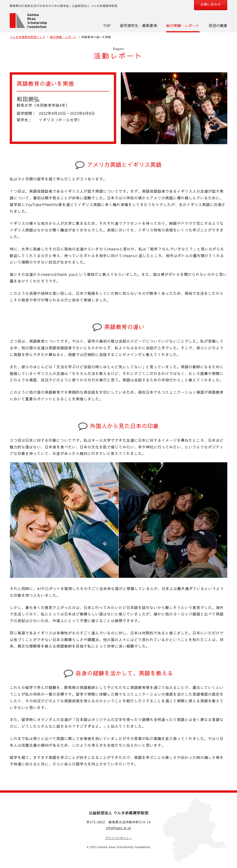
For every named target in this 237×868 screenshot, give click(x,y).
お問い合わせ (211, 5)
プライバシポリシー (118, 838)
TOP (107, 25)
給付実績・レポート (183, 25)
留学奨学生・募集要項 (138, 25)
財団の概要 (218, 25)
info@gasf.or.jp (118, 828)
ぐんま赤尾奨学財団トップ (28, 37)
